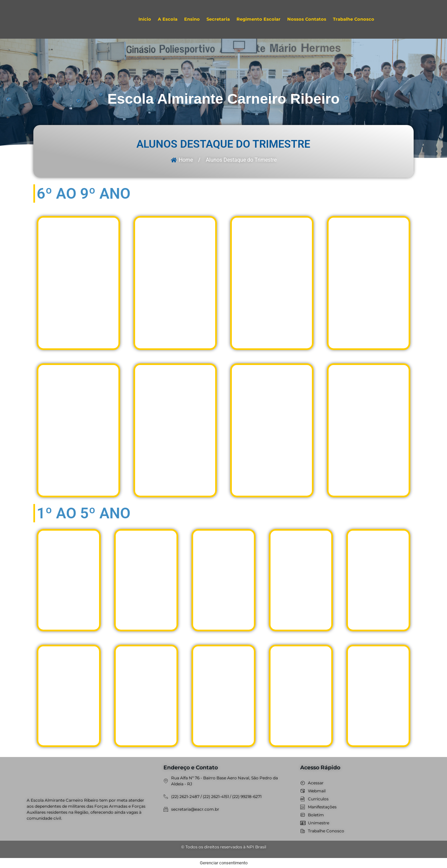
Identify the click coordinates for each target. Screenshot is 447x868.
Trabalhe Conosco (354, 19)
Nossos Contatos (307, 19)
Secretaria (218, 19)
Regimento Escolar (259, 19)
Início (145, 19)
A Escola (168, 19)
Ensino (192, 19)
